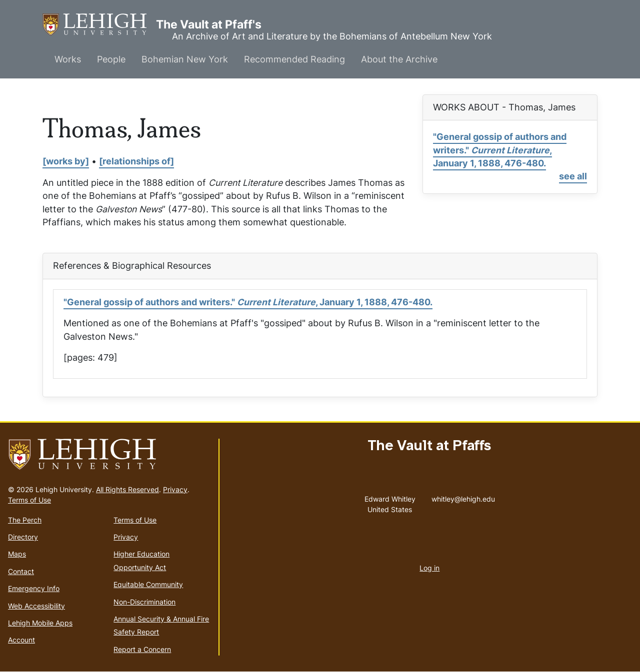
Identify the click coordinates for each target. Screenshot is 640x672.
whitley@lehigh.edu (463, 497)
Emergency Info (34, 588)
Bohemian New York (185, 59)
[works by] (66, 161)
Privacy (175, 489)
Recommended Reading (294, 59)
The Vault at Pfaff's (99, 25)
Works (68, 59)
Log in (429, 568)
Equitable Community (148, 584)
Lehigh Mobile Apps (40, 623)
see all (573, 176)
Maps (17, 554)
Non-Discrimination (144, 602)
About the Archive (399, 59)
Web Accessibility (36, 606)
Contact (21, 571)
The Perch (25, 520)
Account (21, 640)
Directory (23, 537)
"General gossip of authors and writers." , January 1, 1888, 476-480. (500, 150)
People (111, 59)
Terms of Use (29, 500)
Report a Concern (142, 649)
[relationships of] (136, 161)
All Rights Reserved (127, 489)
